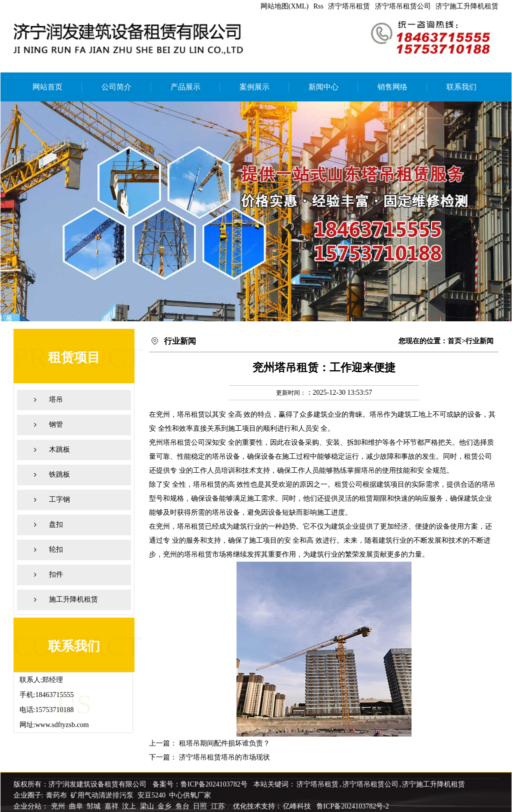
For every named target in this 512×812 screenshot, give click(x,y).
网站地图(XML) (284, 6)
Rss (318, 6)
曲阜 (77, 806)
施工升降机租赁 (73, 599)
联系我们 (461, 87)
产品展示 (185, 87)
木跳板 (59, 449)
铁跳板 (59, 474)
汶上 (130, 806)
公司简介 (116, 87)
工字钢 (59, 499)
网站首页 (47, 87)
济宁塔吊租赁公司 (403, 6)
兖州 (59, 806)
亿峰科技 (297, 806)
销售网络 (392, 87)
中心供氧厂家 (190, 795)
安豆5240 (151, 795)
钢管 (56, 424)
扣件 (56, 574)
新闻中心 (323, 87)
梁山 (148, 806)
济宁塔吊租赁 (349, 6)
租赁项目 (74, 358)
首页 (454, 341)
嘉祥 (112, 806)
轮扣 (56, 549)
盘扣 (56, 524)
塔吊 (56, 400)
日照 (201, 806)
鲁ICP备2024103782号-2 (353, 806)
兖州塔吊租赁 (170, 442)
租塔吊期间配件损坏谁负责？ (224, 743)
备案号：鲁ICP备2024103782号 (200, 784)
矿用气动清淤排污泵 (103, 795)
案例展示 (254, 87)
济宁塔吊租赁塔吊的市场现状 (224, 757)
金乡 (165, 806)
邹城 (94, 806)
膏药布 (56, 795)
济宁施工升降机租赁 (467, 6)
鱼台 (183, 806)
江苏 (219, 806)
